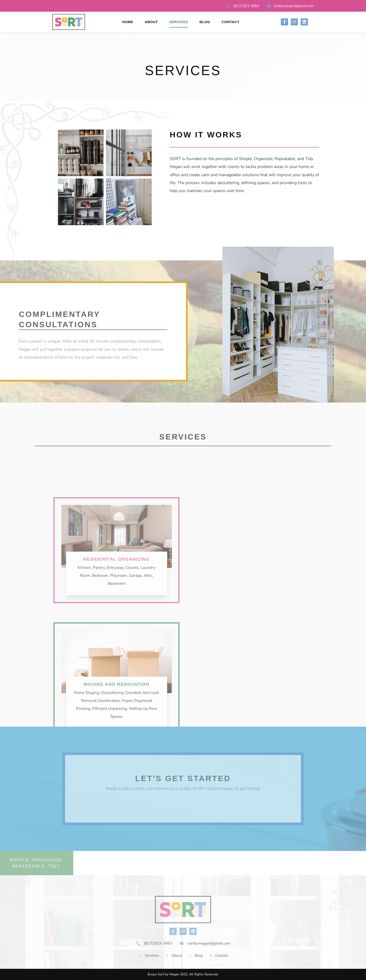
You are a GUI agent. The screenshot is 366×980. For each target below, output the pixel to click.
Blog (205, 22)
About (151, 22)
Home (128, 22)
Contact (230, 22)
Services (179, 22)
